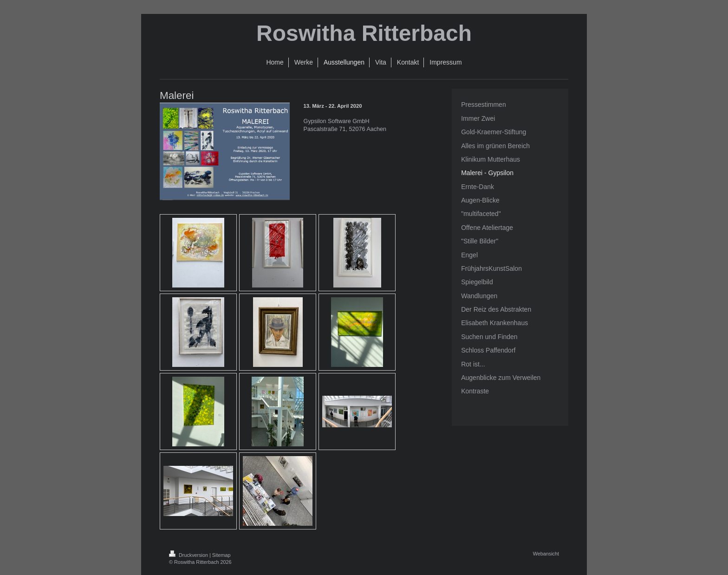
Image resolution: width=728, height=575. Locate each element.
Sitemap (221, 555)
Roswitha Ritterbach (364, 33)
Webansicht (546, 554)
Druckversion (189, 555)
